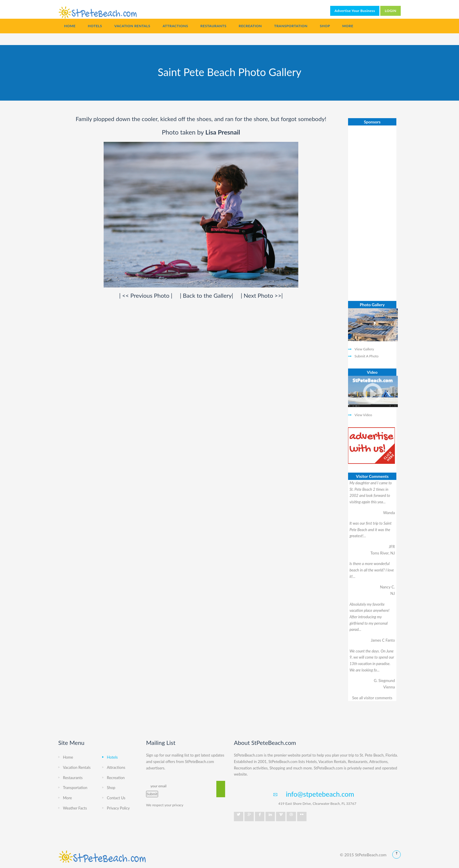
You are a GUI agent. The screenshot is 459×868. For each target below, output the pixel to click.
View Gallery (364, 349)
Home (70, 26)
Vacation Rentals (132, 26)
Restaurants (214, 26)
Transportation (291, 26)
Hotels (95, 26)
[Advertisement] (372, 213)
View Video (363, 415)
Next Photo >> (262, 295)
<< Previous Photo (147, 295)
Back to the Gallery (207, 295)
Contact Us (116, 798)
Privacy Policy (118, 808)
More (348, 26)
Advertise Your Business (355, 11)
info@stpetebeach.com (320, 794)
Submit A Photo (366, 356)
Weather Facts (75, 808)
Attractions (175, 26)
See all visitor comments (372, 698)
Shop (325, 26)
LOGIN (391, 11)
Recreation (250, 26)
